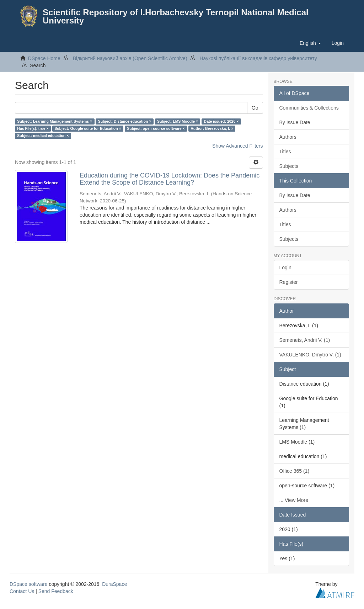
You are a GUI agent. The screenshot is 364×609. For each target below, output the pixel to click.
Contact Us (22, 591)
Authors (288, 137)
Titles (285, 152)
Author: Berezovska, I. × (212, 128)
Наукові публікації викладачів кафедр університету (258, 58)
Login (285, 268)
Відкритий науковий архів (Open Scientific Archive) (130, 58)
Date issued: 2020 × (221, 121)
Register (289, 282)
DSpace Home (44, 58)
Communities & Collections (309, 108)
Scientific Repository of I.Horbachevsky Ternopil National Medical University (176, 16)
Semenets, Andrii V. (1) (305, 340)
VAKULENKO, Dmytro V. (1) (310, 355)
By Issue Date (295, 122)
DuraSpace (114, 584)
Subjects (289, 166)
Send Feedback (56, 591)
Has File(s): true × (33, 128)
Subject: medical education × (43, 136)
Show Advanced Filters (237, 146)
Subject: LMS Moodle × (178, 121)
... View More (294, 500)
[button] (310, 43)
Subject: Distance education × (125, 121)
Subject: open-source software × (156, 128)
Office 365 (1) (295, 471)
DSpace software (29, 584)
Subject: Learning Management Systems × (55, 121)
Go (255, 108)
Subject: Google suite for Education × (88, 128)
